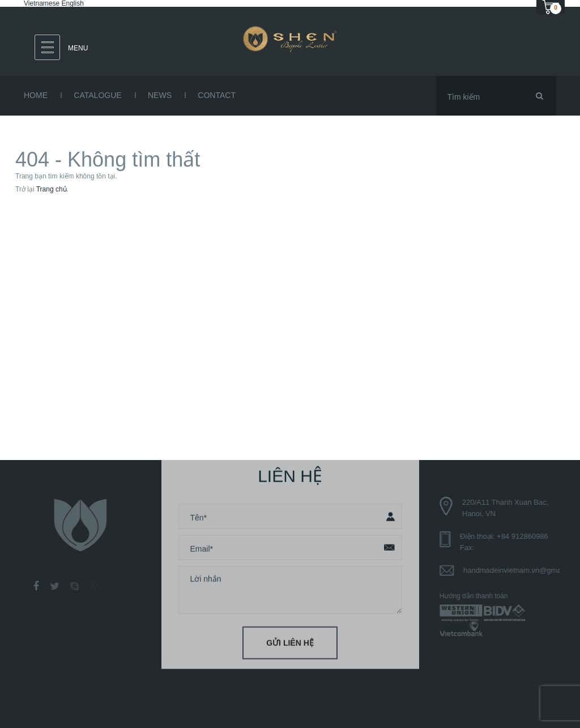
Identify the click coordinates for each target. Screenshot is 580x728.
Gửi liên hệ (290, 641)
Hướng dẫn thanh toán (476, 596)
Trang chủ (52, 189)
